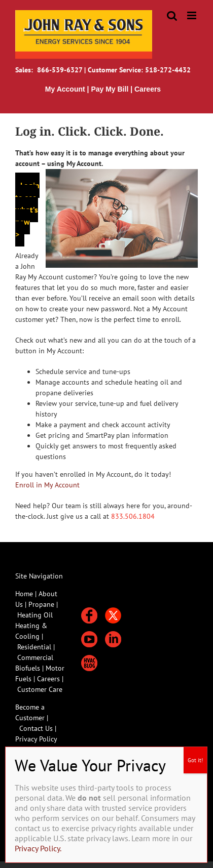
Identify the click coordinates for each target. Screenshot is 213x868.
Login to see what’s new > (27, 210)
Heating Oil (35, 615)
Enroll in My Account (47, 485)
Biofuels (29, 668)
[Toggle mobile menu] (192, 15)
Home (24, 594)
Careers (49, 679)
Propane (42, 604)
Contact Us (36, 728)
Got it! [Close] (195, 760)
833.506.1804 (133, 516)
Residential (35, 647)
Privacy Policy (36, 739)
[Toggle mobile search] (172, 15)
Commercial (35, 657)
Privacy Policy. (38, 848)
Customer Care (40, 689)
